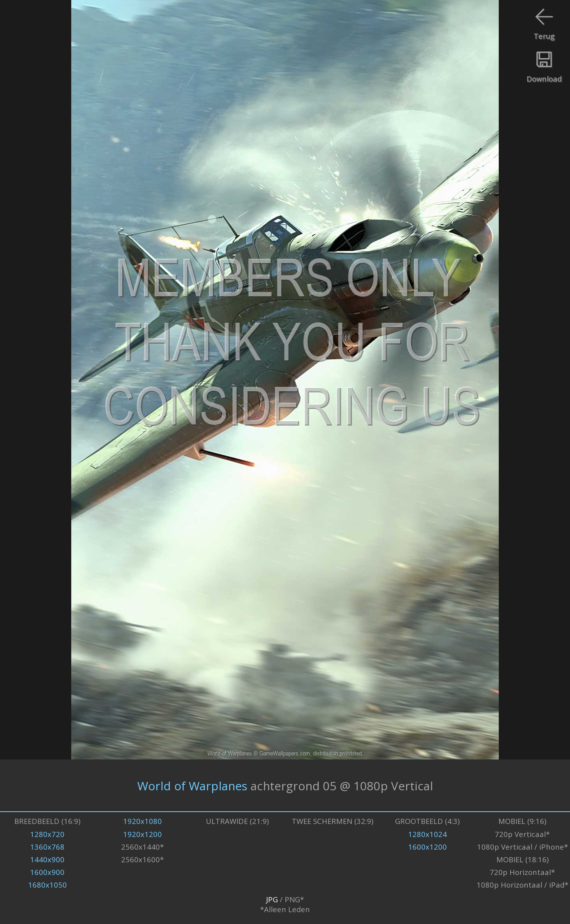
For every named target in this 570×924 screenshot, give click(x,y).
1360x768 (47, 847)
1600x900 (47, 872)
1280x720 (47, 834)
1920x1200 (142, 834)
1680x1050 (47, 885)
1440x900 (47, 859)
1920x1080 (142, 821)
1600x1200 (427, 847)
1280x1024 (427, 834)
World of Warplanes (192, 785)
